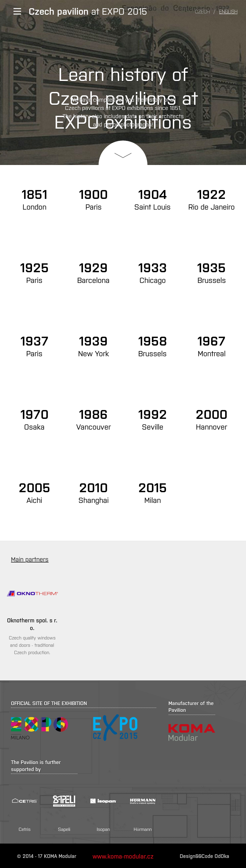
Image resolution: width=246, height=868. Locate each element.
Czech (202, 11)
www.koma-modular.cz (123, 856)
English (228, 11)
